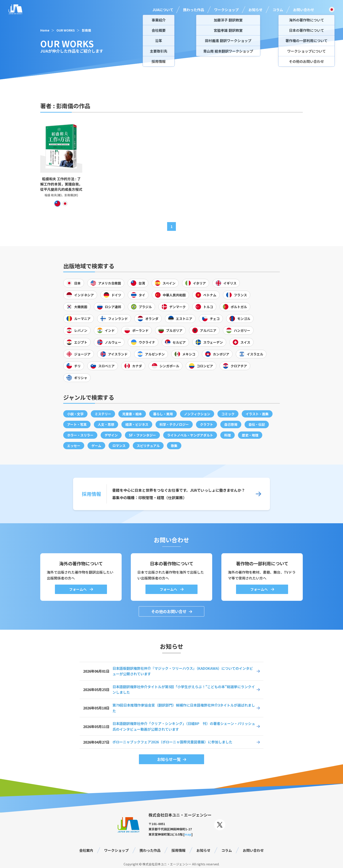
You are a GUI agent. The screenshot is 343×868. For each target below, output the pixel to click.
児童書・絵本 (132, 414)
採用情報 (178, 850)
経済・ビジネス (137, 424)
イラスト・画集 (257, 414)
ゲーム (96, 446)
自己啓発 (231, 424)
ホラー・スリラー (80, 435)
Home (45, 30)
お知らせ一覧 (169, 759)
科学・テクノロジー (174, 424)
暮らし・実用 (163, 414)
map (188, 834)
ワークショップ (226, 10)
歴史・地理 (250, 435)
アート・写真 (77, 424)
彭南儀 (86, 30)
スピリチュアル (148, 446)
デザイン (111, 435)
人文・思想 (106, 424)
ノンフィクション (197, 414)
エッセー (74, 446)
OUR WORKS (66, 30)
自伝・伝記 (257, 424)
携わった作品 (194, 10)
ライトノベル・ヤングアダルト (190, 435)
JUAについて (163, 10)
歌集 (174, 446)
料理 (227, 435)
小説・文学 (75, 414)
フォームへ (78, 589)
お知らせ (255, 10)
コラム (278, 10)
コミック (228, 414)
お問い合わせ (304, 10)
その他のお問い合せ (169, 611)
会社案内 (86, 850)
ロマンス (119, 446)
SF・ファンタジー (142, 435)
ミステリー (103, 414)
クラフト (206, 424)
